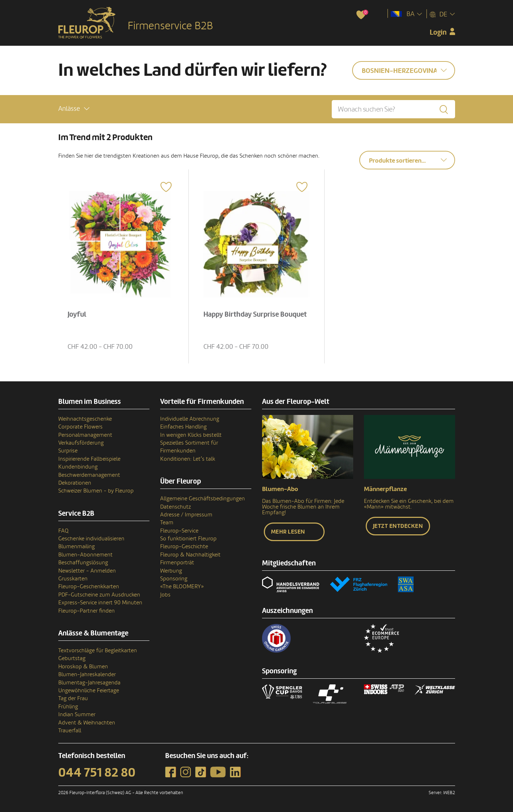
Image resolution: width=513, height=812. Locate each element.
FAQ (63, 531)
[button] (74, 109)
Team (167, 523)
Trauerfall (70, 731)
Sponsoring (174, 579)
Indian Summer (77, 714)
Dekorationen (75, 483)
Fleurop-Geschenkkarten (89, 586)
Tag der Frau (73, 698)
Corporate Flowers (80, 427)
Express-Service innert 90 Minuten (100, 603)
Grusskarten (73, 579)
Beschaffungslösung (83, 563)
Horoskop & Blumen (83, 667)
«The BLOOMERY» (182, 586)
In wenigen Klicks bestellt (191, 435)
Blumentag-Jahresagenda (89, 683)
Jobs (165, 595)
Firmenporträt (177, 563)
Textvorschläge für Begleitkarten (98, 650)
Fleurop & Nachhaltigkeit (190, 555)
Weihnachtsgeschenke (85, 419)
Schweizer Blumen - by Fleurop (96, 491)
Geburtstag (72, 658)
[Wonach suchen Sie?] (393, 109)
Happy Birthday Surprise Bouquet (255, 315)
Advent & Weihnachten (87, 723)
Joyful (77, 315)
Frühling (68, 707)
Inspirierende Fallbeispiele (89, 459)
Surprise (68, 451)
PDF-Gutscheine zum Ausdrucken (99, 595)
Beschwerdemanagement (89, 475)
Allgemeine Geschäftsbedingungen (203, 499)
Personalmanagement (85, 435)
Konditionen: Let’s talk (188, 459)
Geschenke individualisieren (91, 539)
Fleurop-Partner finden (87, 611)
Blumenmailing (77, 546)
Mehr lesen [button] (288, 532)
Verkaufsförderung (81, 443)
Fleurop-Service (179, 531)
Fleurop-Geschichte (184, 546)
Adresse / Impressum (186, 515)
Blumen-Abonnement (85, 555)
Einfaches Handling (183, 427)
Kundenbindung (78, 467)
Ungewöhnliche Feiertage (89, 690)
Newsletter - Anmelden (87, 571)
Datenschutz (176, 507)
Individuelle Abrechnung (190, 419)
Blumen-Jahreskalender (87, 674)
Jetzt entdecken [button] (398, 526)
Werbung (171, 571)
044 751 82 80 (97, 773)
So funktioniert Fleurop (188, 539)
